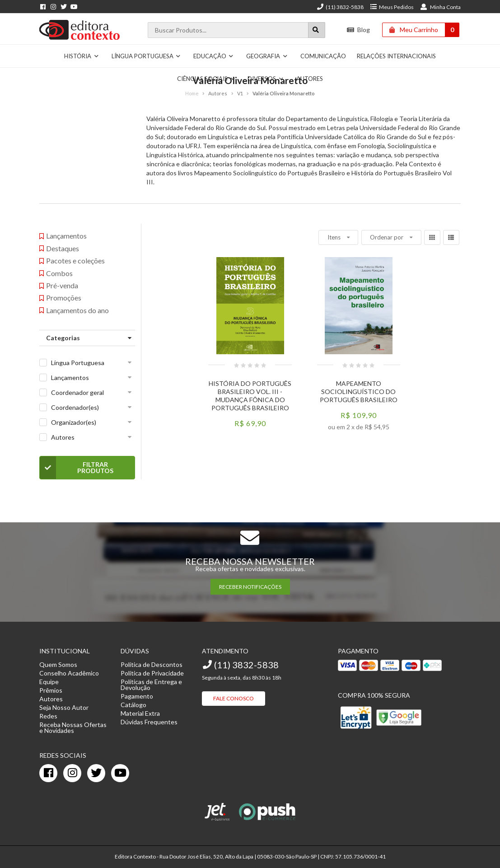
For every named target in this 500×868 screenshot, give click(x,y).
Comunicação (323, 56)
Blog (358, 30)
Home (192, 93)
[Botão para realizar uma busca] (317, 30)
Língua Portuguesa (146, 56)
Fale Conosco (234, 698)
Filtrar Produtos (77, 468)
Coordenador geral (77, 392)
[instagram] (72, 773)
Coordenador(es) (75, 407)
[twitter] (96, 773)
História (82, 56)
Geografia (267, 56)
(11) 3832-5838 (340, 7)
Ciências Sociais (206, 79)
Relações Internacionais (396, 56)
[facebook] (48, 773)
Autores (310, 79)
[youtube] (120, 773)
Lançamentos (70, 378)
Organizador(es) (74, 422)
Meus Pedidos (392, 7)
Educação (214, 56)
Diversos (266, 79)
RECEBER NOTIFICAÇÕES (250, 587)
